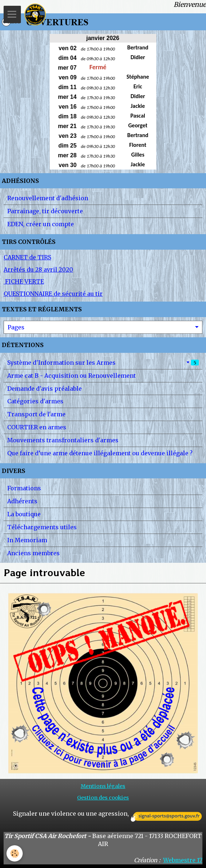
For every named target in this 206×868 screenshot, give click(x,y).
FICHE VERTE (24, 281)
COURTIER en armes (37, 427)
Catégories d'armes (35, 401)
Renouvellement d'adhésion (48, 198)
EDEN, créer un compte (41, 224)
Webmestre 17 (183, 860)
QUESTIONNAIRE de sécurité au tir (53, 294)
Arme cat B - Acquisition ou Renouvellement (71, 376)
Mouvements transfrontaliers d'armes (63, 440)
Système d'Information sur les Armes (103, 363)
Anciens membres (33, 553)
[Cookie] (15, 853)
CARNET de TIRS (27, 257)
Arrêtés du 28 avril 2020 (38, 269)
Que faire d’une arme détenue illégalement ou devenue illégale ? (100, 453)
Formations (24, 488)
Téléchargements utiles (42, 527)
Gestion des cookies (103, 798)
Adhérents (22, 501)
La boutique (24, 514)
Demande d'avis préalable (44, 389)
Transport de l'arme (36, 414)
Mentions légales (103, 786)
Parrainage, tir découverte (45, 211)
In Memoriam (27, 540)
